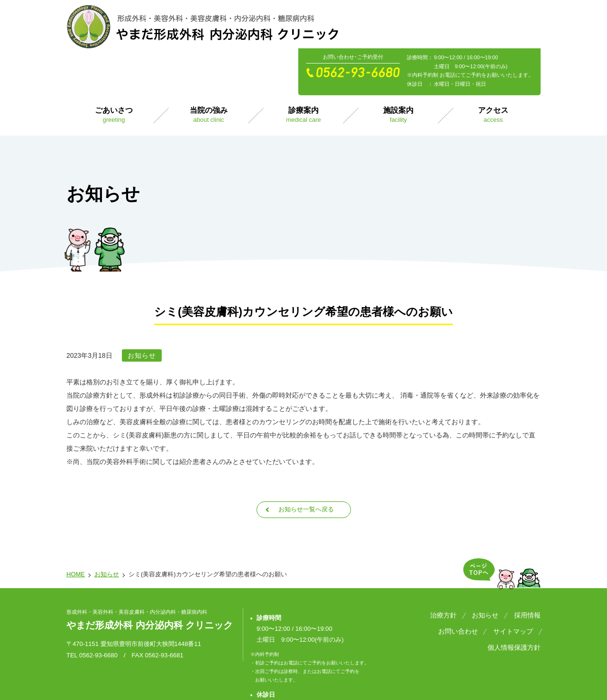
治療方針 (451, 566)
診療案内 (303, 67)
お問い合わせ (405, 579)
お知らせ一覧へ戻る (306, 461)
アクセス (493, 67)
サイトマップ (456, 579)
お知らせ (107, 526)
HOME (76, 526)
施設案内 (398, 67)
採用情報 (527, 566)
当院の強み (209, 67)
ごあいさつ (114, 67)
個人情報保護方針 (514, 579)
